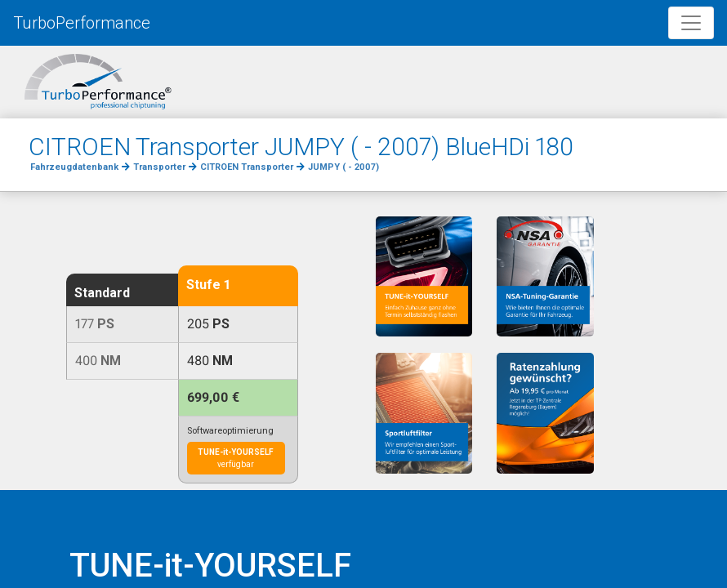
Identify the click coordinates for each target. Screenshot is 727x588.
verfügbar (236, 458)
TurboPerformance (82, 23)
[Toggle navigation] (691, 23)
